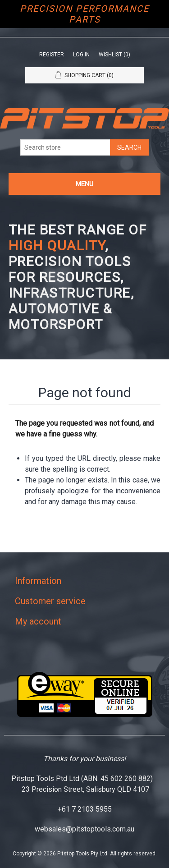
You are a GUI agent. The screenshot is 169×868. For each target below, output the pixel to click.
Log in (81, 55)
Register (52, 55)
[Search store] (65, 147)
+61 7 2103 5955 (85, 809)
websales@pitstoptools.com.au (84, 829)
